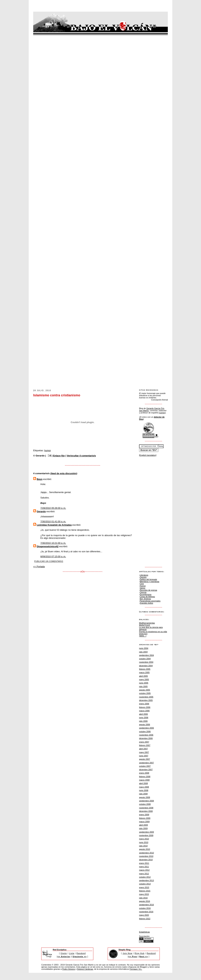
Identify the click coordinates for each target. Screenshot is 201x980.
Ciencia (143, 592)
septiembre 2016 (146, 905)
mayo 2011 (144, 867)
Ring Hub (140, 953)
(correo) (162, 413)
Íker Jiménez (145, 599)
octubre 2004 (145, 659)
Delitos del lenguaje (148, 579)
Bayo (40, 479)
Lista (72, 953)
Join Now (127, 953)
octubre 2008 (145, 804)
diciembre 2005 (146, 700)
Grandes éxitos (146, 603)
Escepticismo (146, 594)
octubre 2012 (145, 877)
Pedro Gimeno (69, 969)
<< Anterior (64, 956)
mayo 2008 (144, 787)
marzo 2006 (144, 711)
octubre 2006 (145, 732)
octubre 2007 (145, 766)
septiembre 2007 (146, 763)
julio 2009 (143, 828)
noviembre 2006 (146, 735)
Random (81, 953)
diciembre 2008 (146, 811)
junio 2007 (144, 756)
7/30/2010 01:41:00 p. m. (53, 521)
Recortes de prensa (148, 590)
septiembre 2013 (146, 880)
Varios (143, 588)
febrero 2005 (145, 669)
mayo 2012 (144, 874)
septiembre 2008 (146, 801)
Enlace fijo (59, 456)
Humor (143, 586)
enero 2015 (144, 887)
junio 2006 (144, 718)
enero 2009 (144, 815)
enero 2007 (144, 742)
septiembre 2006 (146, 728)
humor (47, 450)
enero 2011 (144, 863)
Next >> (144, 956)
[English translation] (148, 455)
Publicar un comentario (49, 561)
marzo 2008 (144, 780)
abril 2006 (143, 714)
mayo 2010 (144, 839)
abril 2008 (143, 783)
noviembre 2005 (146, 697)
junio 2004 (144, 648)
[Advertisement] (99, 379)
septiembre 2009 (146, 832)
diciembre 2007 (146, 770)
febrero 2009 (145, 818)
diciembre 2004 (146, 666)
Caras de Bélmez (147, 597)
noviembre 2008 (146, 808)
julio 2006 (143, 721)
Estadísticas (144, 932)
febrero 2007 (145, 745)
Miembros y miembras (150, 582)
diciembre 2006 (146, 738)
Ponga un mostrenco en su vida (153, 632)
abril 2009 (143, 825)
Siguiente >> (80, 956)
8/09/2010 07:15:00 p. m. (53, 556)
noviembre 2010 (146, 856)
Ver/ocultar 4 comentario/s (81, 456)
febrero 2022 (145, 919)
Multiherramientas (147, 623)
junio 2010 (144, 842)
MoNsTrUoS (144, 625)
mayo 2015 (144, 894)
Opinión (143, 577)
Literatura (144, 575)
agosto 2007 (145, 759)
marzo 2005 (144, 672)
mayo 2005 (144, 679)
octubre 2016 (145, 908)
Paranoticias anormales (150, 601)
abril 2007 (143, 749)
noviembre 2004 (146, 662)
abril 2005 (143, 676)
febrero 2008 (145, 777)
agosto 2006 (145, 725)
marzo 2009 (144, 822)
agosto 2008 (145, 797)
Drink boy (143, 634)
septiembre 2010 (146, 853)
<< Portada (39, 567)
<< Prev (133, 956)
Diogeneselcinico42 (48, 546)
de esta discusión (64, 473)
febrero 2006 (145, 707)
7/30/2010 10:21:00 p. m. (53, 543)
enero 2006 (144, 704)
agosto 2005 (145, 690)
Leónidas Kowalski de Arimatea (54, 525)
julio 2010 (143, 846)
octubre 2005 (145, 693)
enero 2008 (144, 773)
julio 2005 (143, 686)
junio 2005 (144, 683)
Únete (64, 953)
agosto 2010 (145, 849)
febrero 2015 (145, 891)
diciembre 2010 (146, 860)
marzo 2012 (144, 870)
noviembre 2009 (146, 835)
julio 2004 (143, 652)
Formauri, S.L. (136, 969)
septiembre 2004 (146, 655)
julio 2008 (143, 794)
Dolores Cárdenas (85, 969)
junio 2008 (144, 790)
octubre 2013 (145, 884)
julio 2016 (143, 898)
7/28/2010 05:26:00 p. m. (53, 508)
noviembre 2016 (146, 912)
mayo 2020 (144, 915)
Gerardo (41, 511)
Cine (142, 584)
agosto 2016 (145, 901)
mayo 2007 (144, 752)
